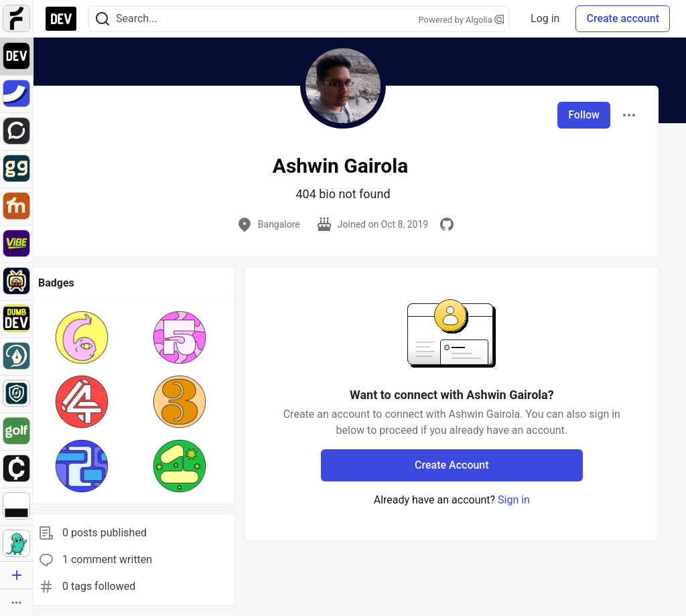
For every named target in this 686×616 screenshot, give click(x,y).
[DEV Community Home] (61, 19)
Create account (623, 18)
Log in (545, 18)
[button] (82, 337)
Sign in (514, 500)
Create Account (452, 465)
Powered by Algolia (462, 20)
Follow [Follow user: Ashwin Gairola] (584, 115)
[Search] (102, 19)
